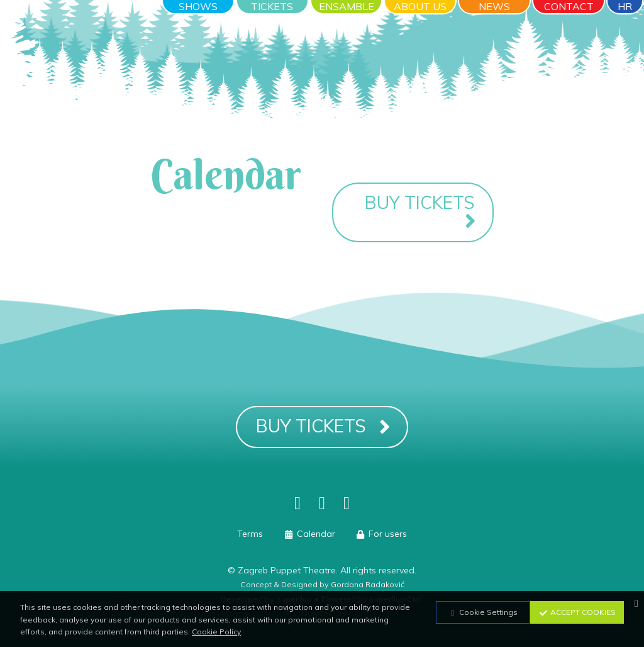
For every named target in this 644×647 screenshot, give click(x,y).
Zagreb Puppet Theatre (287, 570)
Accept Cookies (577, 612)
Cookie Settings (483, 612)
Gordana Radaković (368, 584)
